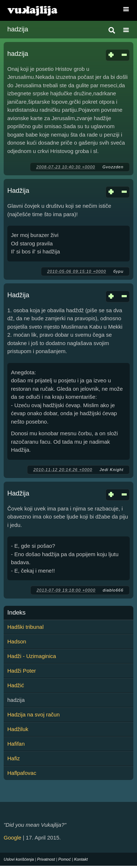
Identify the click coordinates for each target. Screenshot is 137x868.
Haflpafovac (22, 773)
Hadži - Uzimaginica (32, 656)
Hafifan (16, 744)
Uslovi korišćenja (19, 859)
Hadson (17, 641)
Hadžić (16, 685)
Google (12, 838)
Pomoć (64, 859)
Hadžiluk (18, 729)
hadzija (18, 54)
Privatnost (46, 859)
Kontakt (81, 859)
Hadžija (18, 191)
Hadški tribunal (25, 627)
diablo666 (113, 590)
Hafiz (14, 758)
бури (118, 271)
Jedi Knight (112, 470)
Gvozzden (113, 167)
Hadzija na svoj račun (33, 714)
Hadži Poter (22, 671)
